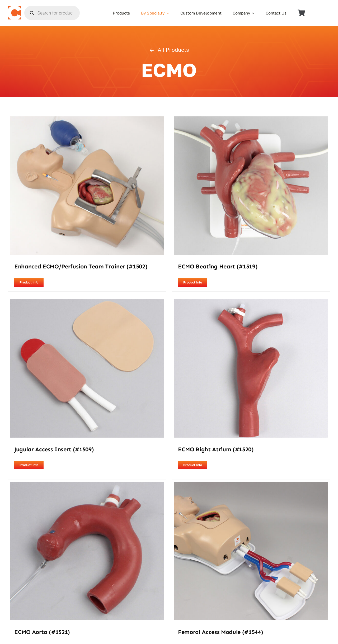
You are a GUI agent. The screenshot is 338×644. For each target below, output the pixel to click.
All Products (169, 50)
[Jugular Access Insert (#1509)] (87, 303)
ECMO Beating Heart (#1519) (218, 266)
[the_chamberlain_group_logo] (15, 8)
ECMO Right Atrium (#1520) (216, 449)
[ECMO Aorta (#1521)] (87, 485)
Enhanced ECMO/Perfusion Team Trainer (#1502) (81, 266)
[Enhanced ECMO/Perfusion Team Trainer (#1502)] (87, 120)
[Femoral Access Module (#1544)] (251, 485)
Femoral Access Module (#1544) (220, 632)
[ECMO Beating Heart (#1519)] (251, 120)
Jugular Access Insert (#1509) (54, 449)
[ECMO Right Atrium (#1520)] (251, 303)
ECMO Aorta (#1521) (42, 632)
